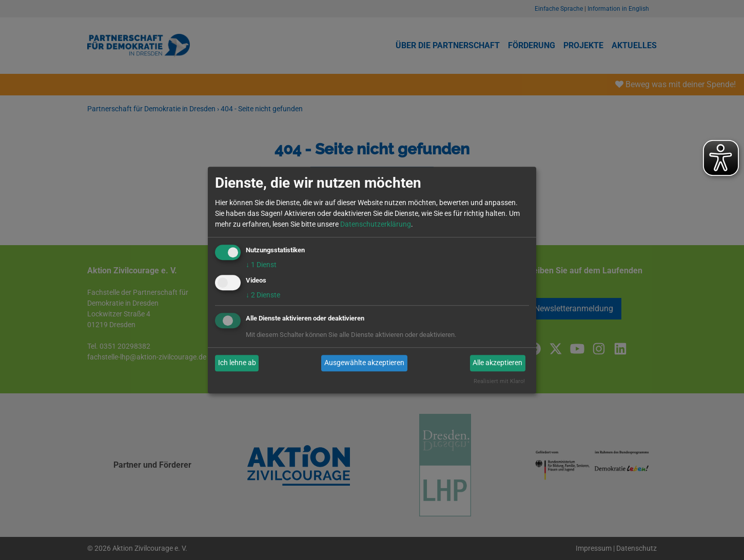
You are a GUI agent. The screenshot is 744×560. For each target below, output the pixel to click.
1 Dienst (261, 265)
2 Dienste (263, 295)
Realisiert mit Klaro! (499, 381)
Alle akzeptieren (497, 363)
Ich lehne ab (237, 363)
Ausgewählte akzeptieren (364, 363)
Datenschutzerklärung (376, 224)
